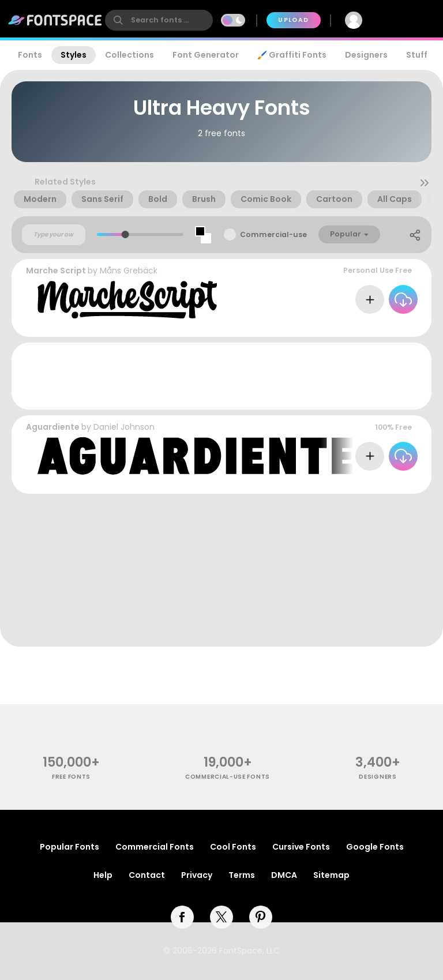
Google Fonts (375, 847)
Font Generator (206, 55)
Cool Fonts (233, 847)
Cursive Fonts (301, 847)
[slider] (125, 234)
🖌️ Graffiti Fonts (292, 55)
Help (103, 875)
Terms (242, 875)
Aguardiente (53, 427)
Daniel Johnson (124, 427)
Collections (129, 55)
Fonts (30, 55)
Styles (74, 55)
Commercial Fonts (155, 847)
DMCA (284, 875)
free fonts (71, 777)
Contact (147, 875)
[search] (159, 20)
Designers (366, 55)
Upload (293, 20)
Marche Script (56, 271)
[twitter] (221, 917)
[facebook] (182, 917)
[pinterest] (261, 917)
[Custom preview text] (54, 235)
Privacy (197, 875)
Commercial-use (273, 234)
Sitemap (331, 875)
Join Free (406, 20)
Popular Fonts (70, 847)
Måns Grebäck (129, 271)
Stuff (417, 55)
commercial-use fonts (228, 777)
